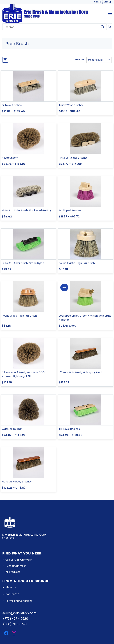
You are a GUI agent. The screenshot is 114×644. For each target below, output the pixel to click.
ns (31, 601)
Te (7, 601)
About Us (11, 587)
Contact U (12, 594)
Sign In (98, 2)
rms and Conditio (19, 601)
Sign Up (108, 2)
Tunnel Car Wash (16, 566)
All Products (13, 572)
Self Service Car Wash (19, 560)
